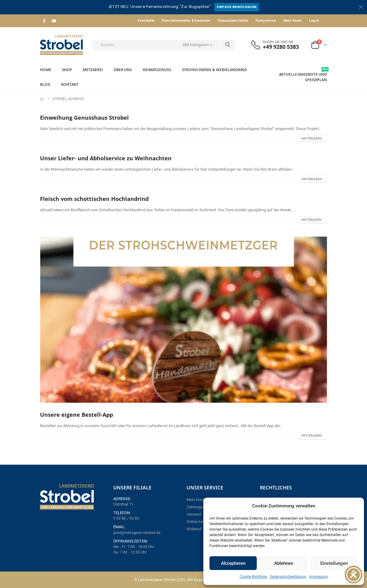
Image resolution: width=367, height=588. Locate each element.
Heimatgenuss (157, 70)
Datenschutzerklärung (288, 577)
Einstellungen (334, 563)
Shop (67, 70)
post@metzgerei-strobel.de (137, 533)
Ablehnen (284, 563)
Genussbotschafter (233, 21)
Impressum (319, 577)
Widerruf (194, 529)
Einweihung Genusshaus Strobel (84, 118)
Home (46, 70)
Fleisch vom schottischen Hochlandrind (94, 199)
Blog (45, 84)
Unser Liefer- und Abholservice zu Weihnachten (106, 158)
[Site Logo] (61, 45)
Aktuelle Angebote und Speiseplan (303, 75)
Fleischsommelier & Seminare (186, 21)
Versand (194, 514)
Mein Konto (293, 21)
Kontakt (70, 84)
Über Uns (123, 70)
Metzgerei (93, 70)
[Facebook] (44, 21)
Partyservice (266, 21)
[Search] (228, 45)
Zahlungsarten (199, 507)
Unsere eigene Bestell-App (76, 415)
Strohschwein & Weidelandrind (215, 70)
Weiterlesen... (313, 138)
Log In (314, 21)
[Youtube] (54, 21)
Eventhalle (146, 21)
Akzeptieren (233, 563)
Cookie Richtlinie (253, 577)
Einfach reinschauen (237, 7)
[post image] (183, 320)
